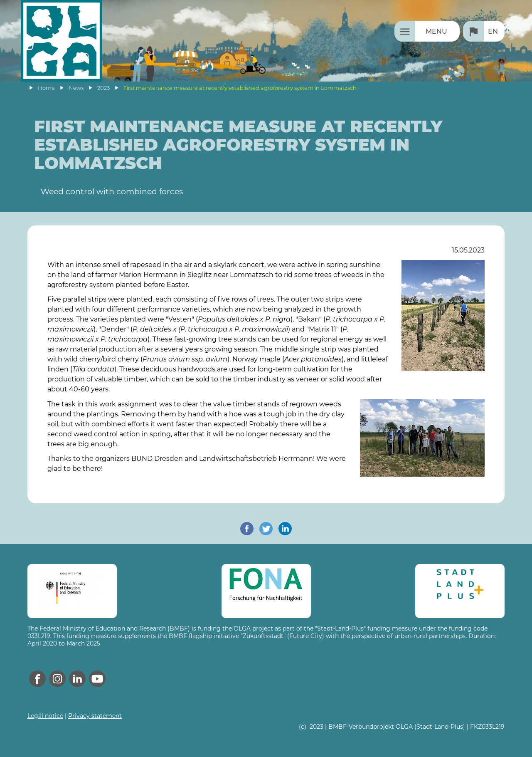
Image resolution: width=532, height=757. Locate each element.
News (76, 88)
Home (46, 88)
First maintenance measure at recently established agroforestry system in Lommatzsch (240, 88)
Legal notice (45, 716)
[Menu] (427, 31)
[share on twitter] (266, 529)
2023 (103, 88)
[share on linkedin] (285, 529)
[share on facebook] (247, 529)
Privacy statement (95, 716)
